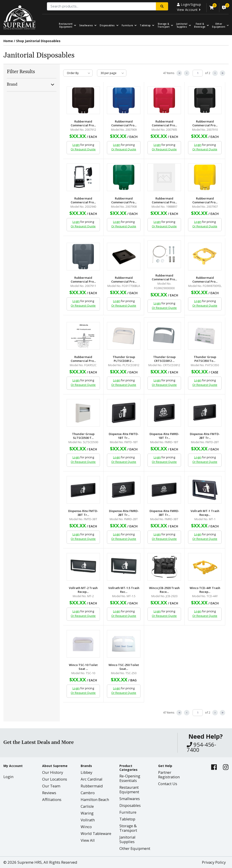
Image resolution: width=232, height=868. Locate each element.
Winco (86, 827)
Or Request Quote (83, 149)
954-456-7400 (201, 747)
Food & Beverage (200, 25)
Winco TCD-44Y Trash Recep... (205, 590)
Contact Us (168, 784)
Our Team (51, 786)
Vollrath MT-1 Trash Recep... (205, 513)
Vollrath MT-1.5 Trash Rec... (124, 590)
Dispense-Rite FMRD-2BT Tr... (124, 513)
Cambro (88, 793)
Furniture (127, 25)
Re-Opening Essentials (130, 778)
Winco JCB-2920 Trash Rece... (164, 590)
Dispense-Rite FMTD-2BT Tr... (205, 436)
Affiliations (52, 799)
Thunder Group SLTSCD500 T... (83, 436)
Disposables (107, 25)
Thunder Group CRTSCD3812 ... (164, 359)
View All (88, 840)
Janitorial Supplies (182, 25)
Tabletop (145, 25)
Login (76, 145)
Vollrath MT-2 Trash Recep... (83, 590)
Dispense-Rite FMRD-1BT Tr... (164, 436)
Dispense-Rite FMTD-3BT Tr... (83, 513)
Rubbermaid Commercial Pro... (83, 123)
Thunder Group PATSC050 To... (205, 359)
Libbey (86, 772)
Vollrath (88, 820)
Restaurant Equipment (66, 25)
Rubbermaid (92, 786)
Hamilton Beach (95, 799)
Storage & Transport (164, 25)
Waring (87, 813)
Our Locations (55, 779)
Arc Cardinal (92, 779)
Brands (86, 766)
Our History (53, 772)
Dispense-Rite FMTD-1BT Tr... (124, 436)
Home (8, 41)
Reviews (49, 793)
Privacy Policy (214, 862)
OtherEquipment (219, 25)
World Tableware (96, 833)
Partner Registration (169, 775)
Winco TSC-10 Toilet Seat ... (83, 667)
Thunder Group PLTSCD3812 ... (124, 359)
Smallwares (86, 25)
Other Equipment (135, 848)
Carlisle (87, 806)
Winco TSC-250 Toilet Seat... (124, 667)
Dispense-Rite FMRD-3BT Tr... (164, 513)
